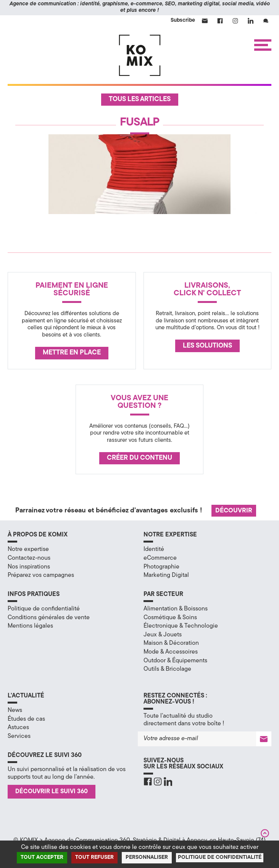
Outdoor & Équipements (175, 661)
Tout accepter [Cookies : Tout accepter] (42, 858)
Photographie (161, 567)
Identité (154, 549)
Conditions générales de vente (49, 618)
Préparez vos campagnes (41, 575)
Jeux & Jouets (163, 635)
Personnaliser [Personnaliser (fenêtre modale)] (147, 858)
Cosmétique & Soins (170, 618)
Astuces (18, 728)
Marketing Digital (166, 575)
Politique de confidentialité (44, 609)
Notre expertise (28, 549)
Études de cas (26, 719)
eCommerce (160, 558)
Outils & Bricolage (167, 669)
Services (19, 736)
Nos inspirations (29, 567)
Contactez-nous (29, 558)
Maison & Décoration (171, 643)
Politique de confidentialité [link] (220, 858)
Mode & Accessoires (171, 652)
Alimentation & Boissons (176, 609)
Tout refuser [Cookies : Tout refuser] (94, 858)
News (15, 710)
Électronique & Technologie (181, 626)
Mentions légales (30, 626)
